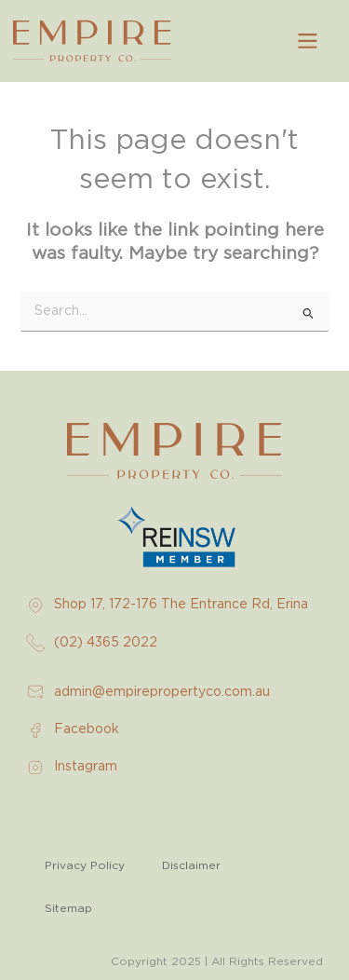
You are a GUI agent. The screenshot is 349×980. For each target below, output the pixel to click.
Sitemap (68, 908)
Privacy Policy (85, 865)
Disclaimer (191, 865)
